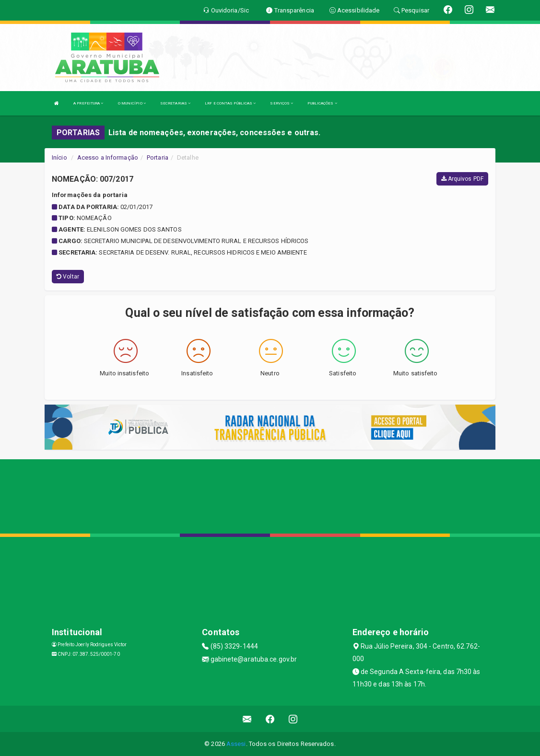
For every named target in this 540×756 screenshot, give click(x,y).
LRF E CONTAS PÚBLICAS (230, 103)
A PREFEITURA (88, 103)
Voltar (68, 277)
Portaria (158, 157)
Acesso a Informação (108, 157)
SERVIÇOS (282, 103)
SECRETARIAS (175, 103)
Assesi (236, 744)
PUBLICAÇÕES (322, 103)
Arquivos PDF (462, 179)
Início (59, 157)
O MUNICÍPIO (132, 103)
